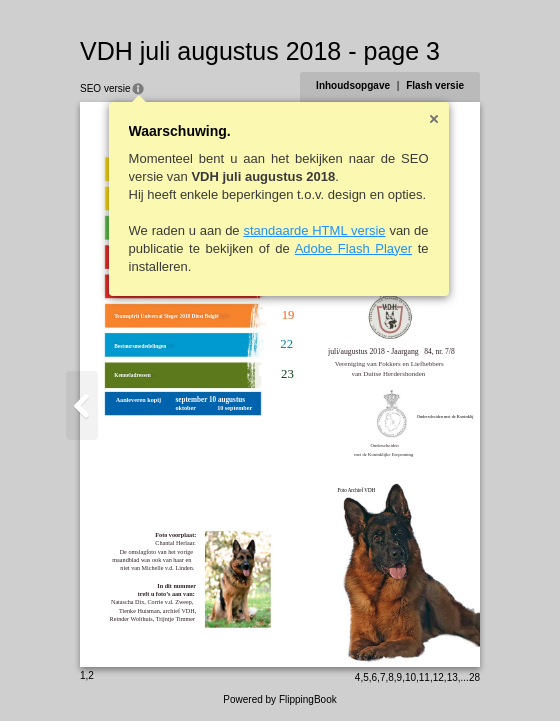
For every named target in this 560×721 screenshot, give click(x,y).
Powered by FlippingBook (279, 699)
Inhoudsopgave (353, 85)
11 (424, 677)
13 (452, 677)
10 (410, 677)
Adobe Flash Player (353, 248)
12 (438, 677)
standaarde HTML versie (314, 230)
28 (474, 677)
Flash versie (435, 85)
